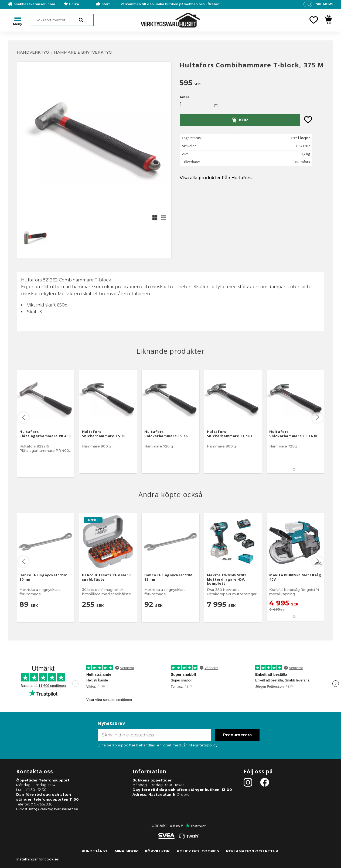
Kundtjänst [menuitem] (95, 851)
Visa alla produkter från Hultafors (216, 178)
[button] (314, 20)
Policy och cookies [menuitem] (198, 851)
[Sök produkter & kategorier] (62, 20)
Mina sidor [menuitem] (126, 851)
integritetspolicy (203, 745)
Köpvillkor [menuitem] (157, 851)
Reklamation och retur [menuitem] (252, 851)
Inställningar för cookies (37, 859)
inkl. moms (324, 4)
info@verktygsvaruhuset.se (54, 809)
